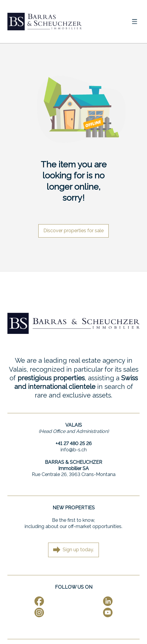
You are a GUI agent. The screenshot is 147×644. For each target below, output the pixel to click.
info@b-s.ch (74, 450)
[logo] (45, 21)
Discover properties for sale (73, 231)
